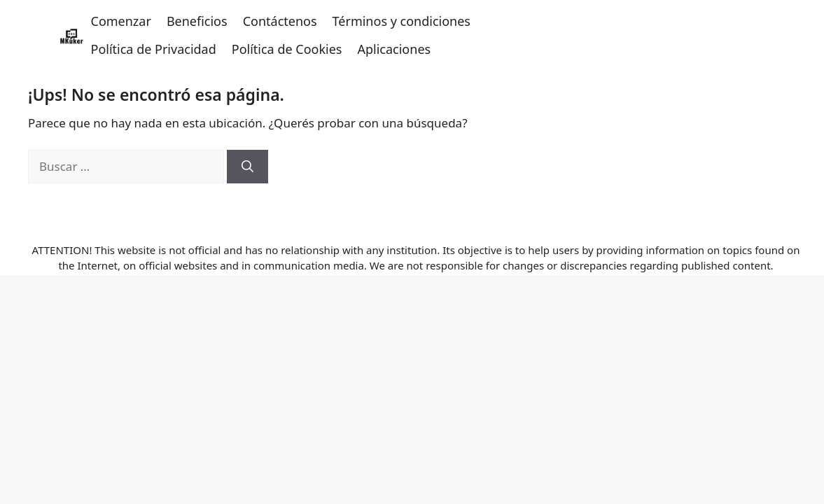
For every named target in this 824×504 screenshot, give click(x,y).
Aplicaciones (394, 49)
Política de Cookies (287, 49)
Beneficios (197, 21)
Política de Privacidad (154, 49)
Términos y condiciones (401, 21)
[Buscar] (247, 167)
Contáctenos (280, 21)
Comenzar (121, 21)
